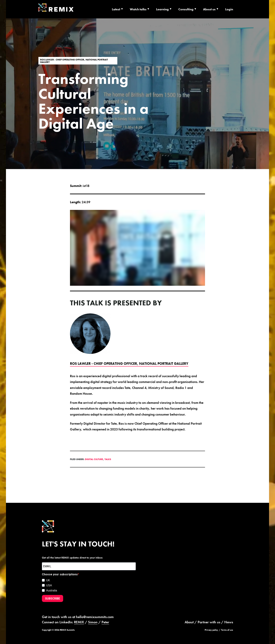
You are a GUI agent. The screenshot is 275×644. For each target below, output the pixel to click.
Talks (108, 459)
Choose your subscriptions (60, 574)
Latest (116, 9)
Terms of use (227, 630)
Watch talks (138, 9)
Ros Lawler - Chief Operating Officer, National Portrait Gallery (74, 61)
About (189, 622)
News (229, 622)
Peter (105, 622)
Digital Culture (94, 459)
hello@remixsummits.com (95, 617)
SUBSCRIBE (53, 599)
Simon (93, 622)
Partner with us (209, 622)
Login (229, 9)
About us (209, 9)
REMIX (79, 622)
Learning (162, 9)
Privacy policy (211, 630)
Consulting (186, 9)
